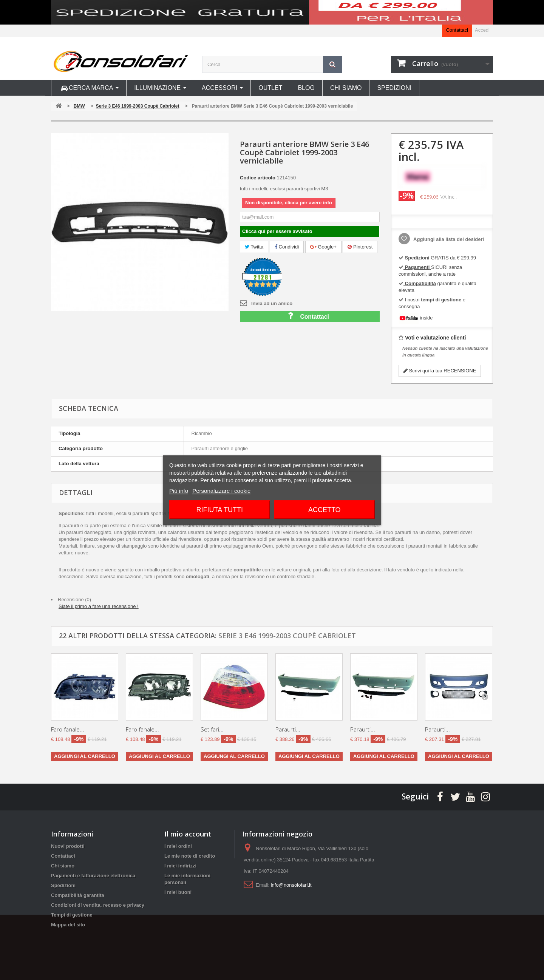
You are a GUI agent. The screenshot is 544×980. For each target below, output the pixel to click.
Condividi (287, 247)
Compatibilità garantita (78, 895)
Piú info (179, 490)
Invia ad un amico (272, 303)
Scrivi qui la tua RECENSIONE (440, 371)
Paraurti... (288, 729)
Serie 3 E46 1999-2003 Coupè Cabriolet (287, 636)
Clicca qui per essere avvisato (277, 231)
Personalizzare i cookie (221, 490)
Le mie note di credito (190, 856)
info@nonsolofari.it (291, 885)
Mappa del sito (68, 925)
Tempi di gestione (72, 915)
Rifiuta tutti (220, 509)
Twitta (254, 247)
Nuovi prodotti (68, 846)
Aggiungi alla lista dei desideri (448, 239)
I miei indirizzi (180, 866)
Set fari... (212, 729)
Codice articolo (258, 178)
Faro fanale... (68, 729)
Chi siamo (63, 866)
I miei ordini (178, 846)
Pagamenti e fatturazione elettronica (93, 876)
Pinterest (360, 247)
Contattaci (457, 30)
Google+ (323, 247)
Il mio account (188, 834)
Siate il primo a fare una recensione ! (99, 606)
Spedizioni (63, 885)
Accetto (325, 509)
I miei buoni (178, 892)
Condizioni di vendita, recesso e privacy (98, 905)
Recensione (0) (74, 600)
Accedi (482, 30)
